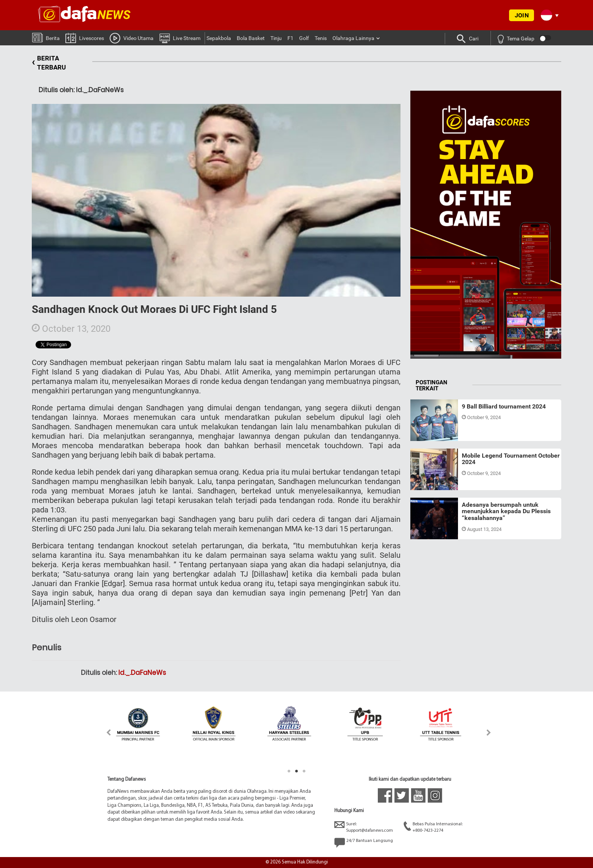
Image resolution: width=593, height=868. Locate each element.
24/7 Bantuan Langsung (364, 843)
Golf (304, 38)
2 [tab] (296, 771)
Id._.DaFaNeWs (142, 673)
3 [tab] (304, 771)
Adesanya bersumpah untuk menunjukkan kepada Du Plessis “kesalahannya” (506, 511)
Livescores (85, 38)
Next (489, 733)
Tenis (321, 38)
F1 (290, 38)
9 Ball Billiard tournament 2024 (504, 406)
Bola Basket (251, 38)
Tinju (276, 38)
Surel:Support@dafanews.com (364, 827)
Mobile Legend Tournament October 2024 (511, 459)
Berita (46, 37)
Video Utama (132, 38)
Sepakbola (219, 38)
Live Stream (180, 38)
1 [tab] (289, 771)
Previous (104, 733)
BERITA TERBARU (49, 63)
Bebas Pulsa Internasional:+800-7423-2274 (433, 827)
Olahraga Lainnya (353, 38)
